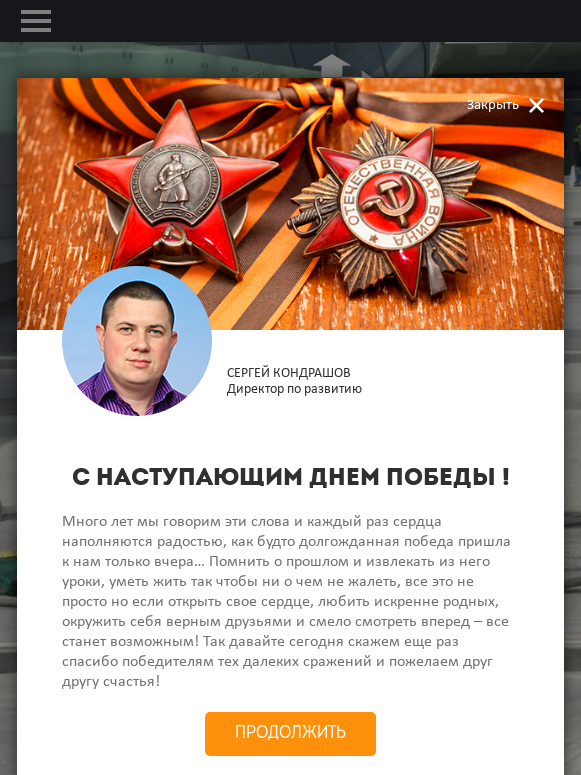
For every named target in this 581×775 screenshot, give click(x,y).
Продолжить (290, 733)
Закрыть (493, 105)
